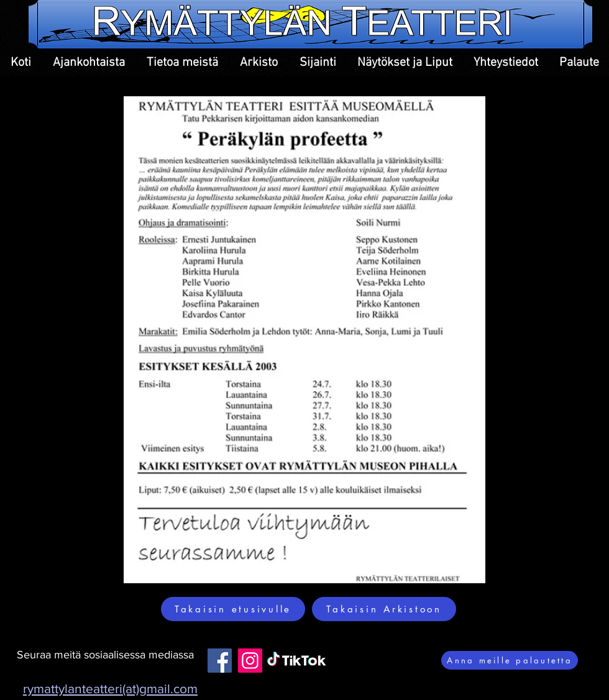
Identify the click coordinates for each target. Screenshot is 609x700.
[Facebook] (220, 661)
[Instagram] (250, 661)
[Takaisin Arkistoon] (384, 609)
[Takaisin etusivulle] (233, 609)
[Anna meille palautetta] (510, 660)
